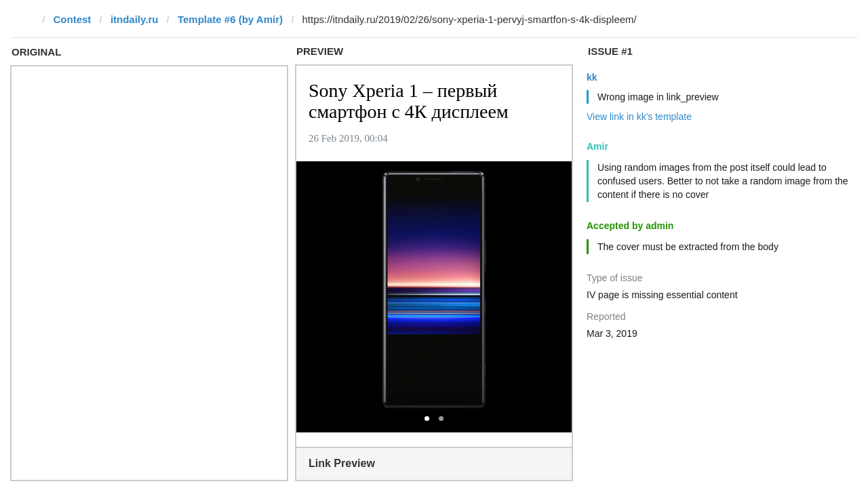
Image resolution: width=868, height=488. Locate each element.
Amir (597, 146)
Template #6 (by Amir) (230, 19)
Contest (73, 19)
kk (592, 77)
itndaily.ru (135, 19)
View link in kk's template (639, 117)
